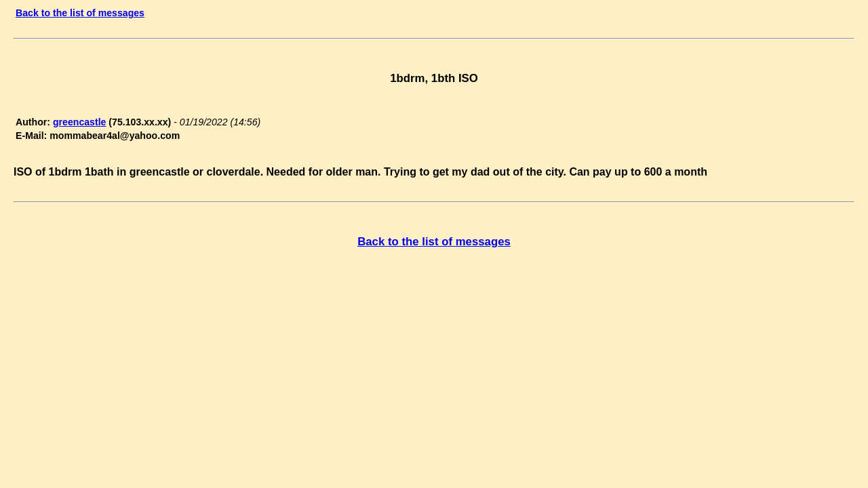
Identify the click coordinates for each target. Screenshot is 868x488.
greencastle (80, 122)
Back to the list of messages (80, 13)
